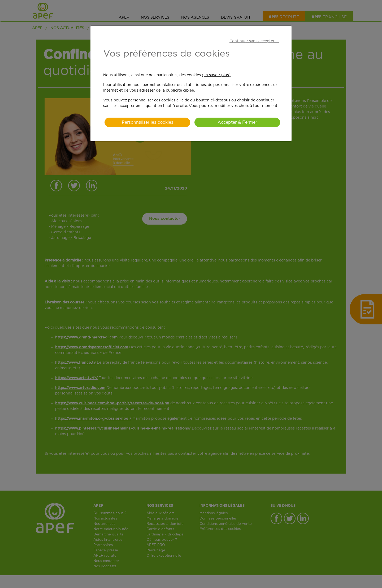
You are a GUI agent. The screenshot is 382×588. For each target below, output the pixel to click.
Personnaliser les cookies (147, 122)
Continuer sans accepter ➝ (254, 41)
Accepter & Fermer (237, 122)
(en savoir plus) (216, 75)
